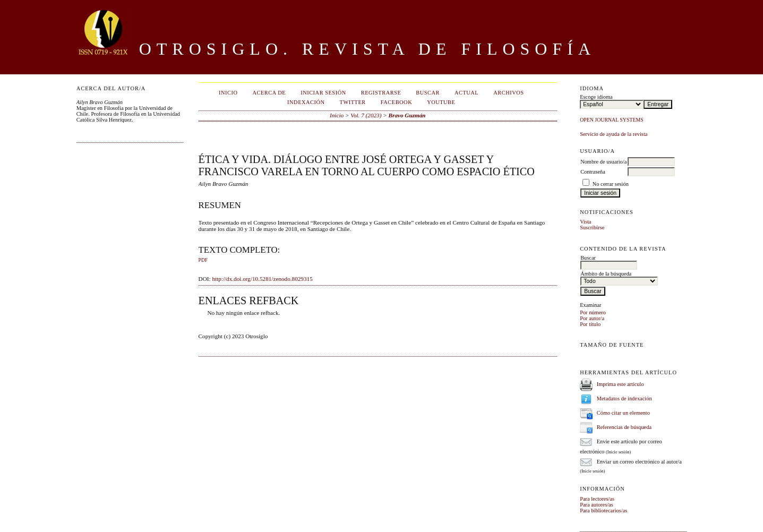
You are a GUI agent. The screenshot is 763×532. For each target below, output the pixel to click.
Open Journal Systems (612, 120)
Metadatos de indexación (624, 398)
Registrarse (381, 93)
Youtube (441, 102)
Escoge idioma (596, 97)
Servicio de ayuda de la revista (614, 134)
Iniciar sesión (323, 93)
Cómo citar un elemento (623, 413)
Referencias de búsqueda (624, 427)
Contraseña (593, 172)
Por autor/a (592, 318)
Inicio (228, 93)
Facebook (396, 102)
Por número (593, 312)
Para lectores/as (597, 499)
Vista (585, 222)
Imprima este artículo (620, 384)
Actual (466, 93)
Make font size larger (623, 357)
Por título (590, 324)
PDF (203, 260)
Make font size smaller (589, 357)
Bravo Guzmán (407, 115)
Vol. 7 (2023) (366, 115)
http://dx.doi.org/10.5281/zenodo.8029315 (262, 279)
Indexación (306, 102)
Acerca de (269, 93)
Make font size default (606, 357)
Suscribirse (592, 228)
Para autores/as (597, 505)
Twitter (353, 102)
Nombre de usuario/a (603, 162)
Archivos (508, 93)
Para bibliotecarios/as (603, 510)
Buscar (428, 93)
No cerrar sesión (611, 184)
